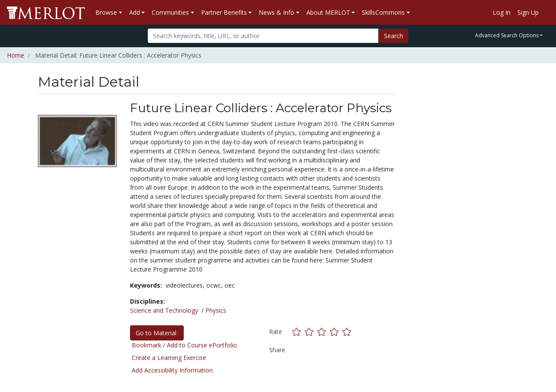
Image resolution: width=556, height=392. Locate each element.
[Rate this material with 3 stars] (324, 332)
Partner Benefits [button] (224, 12)
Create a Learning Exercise (169, 358)
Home (16, 55)
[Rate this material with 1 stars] (298, 332)
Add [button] (135, 12)
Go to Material (157, 333)
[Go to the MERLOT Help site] (546, 13)
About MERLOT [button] (328, 12)
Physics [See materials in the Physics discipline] (216, 310)
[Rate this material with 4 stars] (336, 332)
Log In (502, 12)
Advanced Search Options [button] (507, 35)
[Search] (263, 36)
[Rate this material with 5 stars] (348, 332)
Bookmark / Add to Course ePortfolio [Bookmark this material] (184, 345)
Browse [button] (106, 12)
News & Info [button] (276, 12)
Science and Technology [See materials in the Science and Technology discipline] (164, 310)
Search (393, 36)
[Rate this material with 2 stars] (311, 332)
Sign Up (528, 12)
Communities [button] (170, 12)
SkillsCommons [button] (383, 12)
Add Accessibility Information (172, 370)
